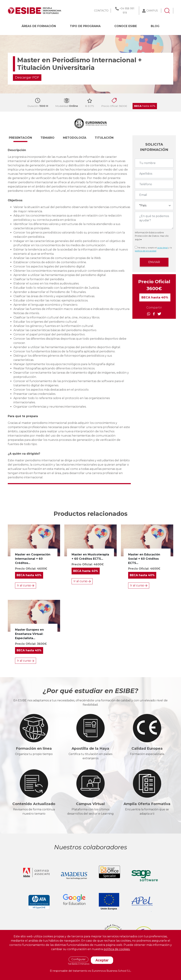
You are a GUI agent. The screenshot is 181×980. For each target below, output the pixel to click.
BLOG (155, 26)
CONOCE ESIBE (126, 26)
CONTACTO (101, 11)
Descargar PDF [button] (27, 77)
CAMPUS (152, 11)
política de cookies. (117, 949)
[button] (24, 139)
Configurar (78, 959)
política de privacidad (146, 251)
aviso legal (163, 248)
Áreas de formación (39, 26)
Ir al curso (26, 585)
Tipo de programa (85, 26)
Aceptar (102, 960)
